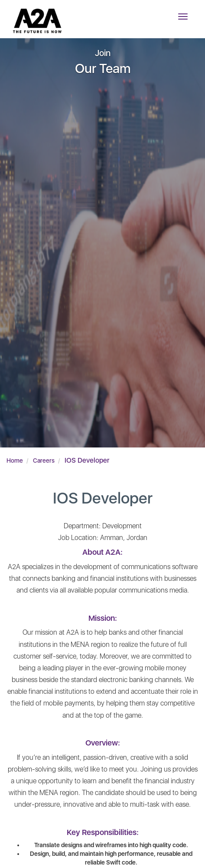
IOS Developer (87, 460)
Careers (44, 461)
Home (15, 461)
